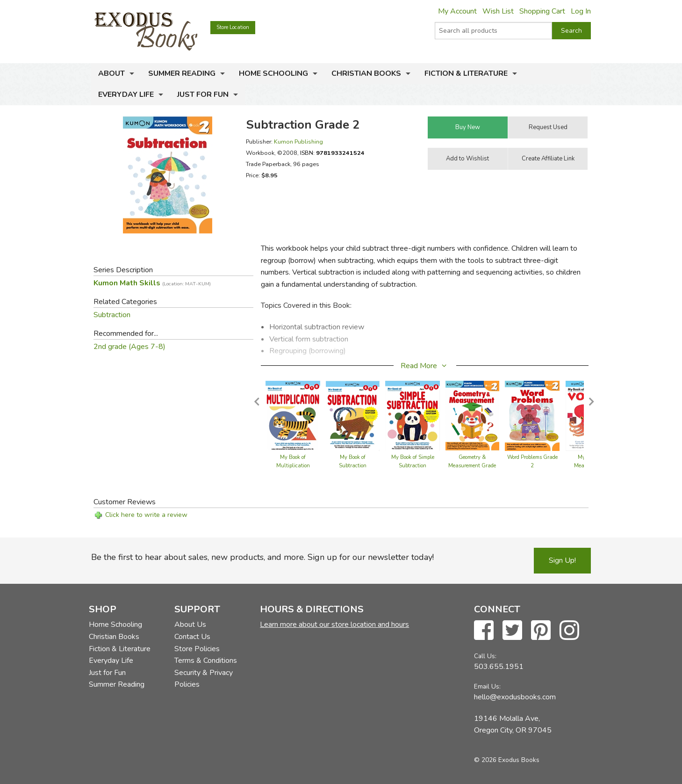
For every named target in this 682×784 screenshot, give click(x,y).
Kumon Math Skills (152, 283)
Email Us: (487, 686)
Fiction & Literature (466, 73)
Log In (581, 11)
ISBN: (332, 153)
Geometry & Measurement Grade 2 (472, 466)
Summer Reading (182, 73)
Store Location (233, 27)
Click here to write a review (146, 515)
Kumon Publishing (298, 142)
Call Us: (485, 656)
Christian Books (366, 73)
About (111, 73)
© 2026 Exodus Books (507, 760)
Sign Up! (562, 560)
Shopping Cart (542, 11)
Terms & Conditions (206, 661)
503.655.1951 (499, 667)
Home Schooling (273, 73)
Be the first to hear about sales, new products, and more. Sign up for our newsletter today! (262, 557)
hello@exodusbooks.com (515, 697)
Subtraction (112, 315)
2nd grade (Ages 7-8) (129, 347)
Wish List (498, 11)
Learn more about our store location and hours (334, 624)
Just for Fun (203, 94)
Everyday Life (126, 94)
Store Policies (197, 649)
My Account (457, 11)
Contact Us (192, 637)
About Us (190, 624)
